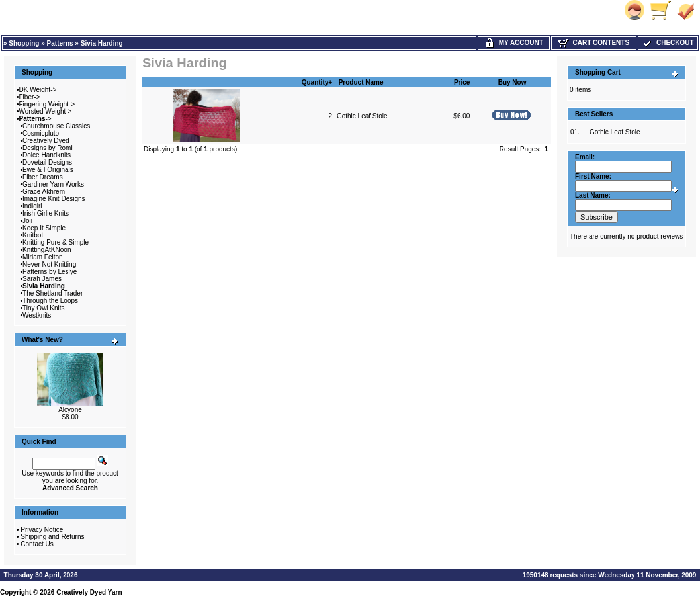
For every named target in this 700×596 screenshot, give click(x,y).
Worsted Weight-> (46, 111)
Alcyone (70, 410)
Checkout (668, 43)
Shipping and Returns (52, 537)
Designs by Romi (48, 148)
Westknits (37, 315)
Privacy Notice (42, 530)
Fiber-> (30, 97)
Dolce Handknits (47, 155)
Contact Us (37, 544)
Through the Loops (50, 301)
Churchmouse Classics (56, 126)
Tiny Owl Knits (44, 308)
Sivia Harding (102, 43)
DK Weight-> (38, 90)
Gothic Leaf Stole (362, 116)
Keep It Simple (44, 228)
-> (35, 119)
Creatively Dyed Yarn (89, 592)
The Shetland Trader (53, 293)
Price (462, 82)
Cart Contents (594, 43)
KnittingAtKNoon (47, 250)
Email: (585, 157)
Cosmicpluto (41, 133)
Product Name (361, 82)
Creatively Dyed (46, 141)
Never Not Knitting (49, 264)
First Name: (593, 176)
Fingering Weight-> (47, 104)
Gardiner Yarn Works (53, 184)
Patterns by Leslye (50, 272)
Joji (27, 221)
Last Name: (593, 195)
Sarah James (42, 279)
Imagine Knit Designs (54, 199)
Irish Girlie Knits (46, 213)
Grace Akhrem (44, 192)
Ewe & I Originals (48, 170)
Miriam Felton (43, 257)
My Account (514, 43)
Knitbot (33, 235)
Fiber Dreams (43, 177)
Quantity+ (317, 82)
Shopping (24, 43)
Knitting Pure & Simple (56, 242)
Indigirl (32, 206)
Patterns (60, 43)
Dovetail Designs (47, 162)
